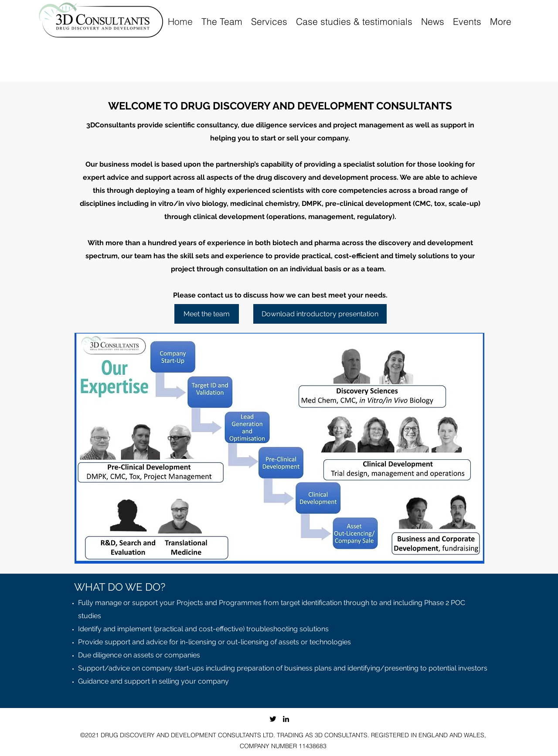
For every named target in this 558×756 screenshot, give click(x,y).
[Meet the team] (207, 314)
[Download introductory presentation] (320, 314)
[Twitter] (273, 719)
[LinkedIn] (286, 719)
